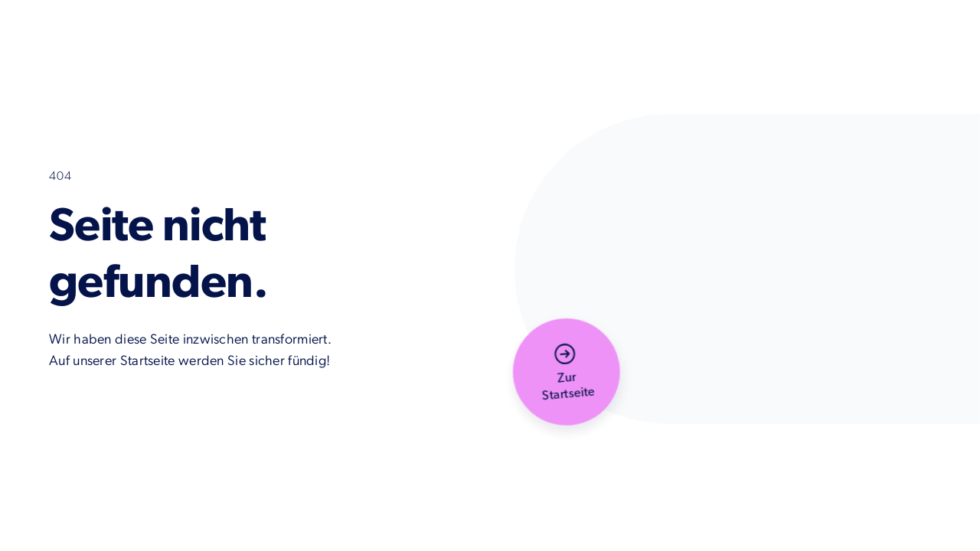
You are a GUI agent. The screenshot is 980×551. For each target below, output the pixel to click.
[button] (566, 372)
